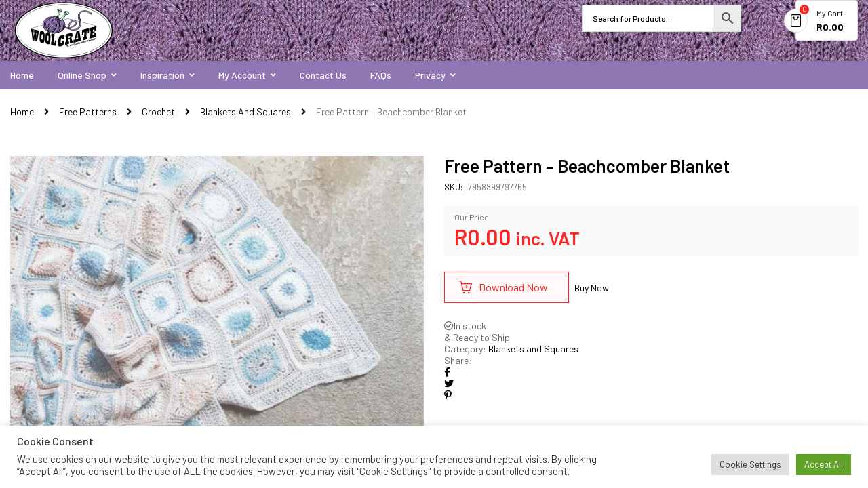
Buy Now (592, 288)
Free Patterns (88, 111)
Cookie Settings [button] (750, 464)
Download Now (513, 287)
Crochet (158, 111)
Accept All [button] (824, 464)
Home (22, 111)
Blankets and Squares (245, 111)
